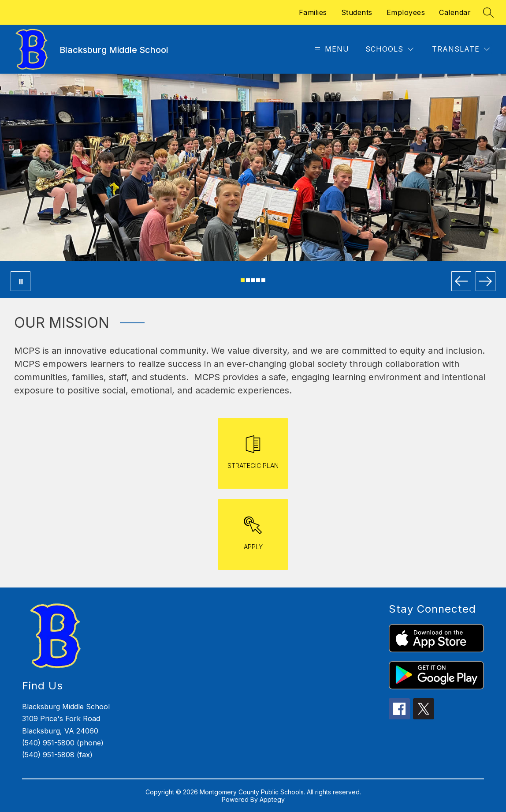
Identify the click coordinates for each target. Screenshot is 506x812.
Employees (406, 12)
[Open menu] (331, 49)
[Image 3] (253, 280)
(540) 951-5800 (48, 743)
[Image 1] (243, 280)
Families (313, 12)
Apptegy (272, 799)
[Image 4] (258, 280)
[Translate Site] (461, 49)
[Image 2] (248, 280)
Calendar (455, 12)
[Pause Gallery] (20, 281)
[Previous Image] (461, 281)
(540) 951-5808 (48, 755)
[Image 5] (263, 280)
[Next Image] (486, 281)
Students (357, 12)
